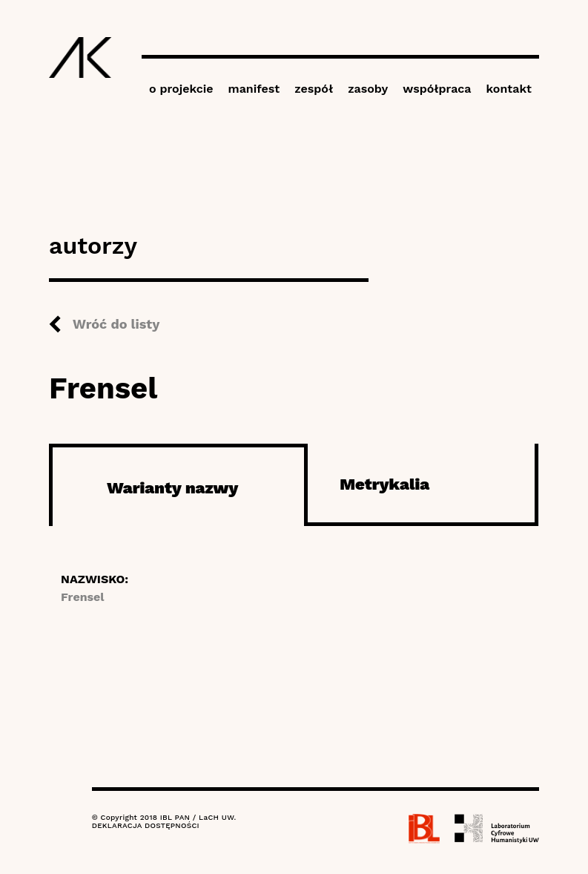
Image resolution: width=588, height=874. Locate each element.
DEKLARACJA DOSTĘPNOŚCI (146, 825)
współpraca (437, 89)
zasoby (368, 89)
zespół (314, 89)
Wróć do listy (116, 324)
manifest (254, 89)
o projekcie (181, 89)
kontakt (509, 89)
